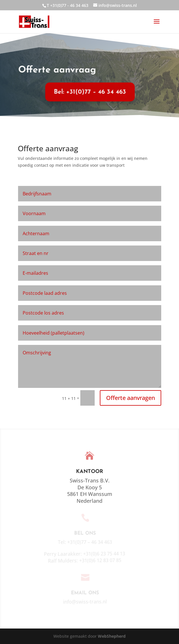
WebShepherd (112, 636)
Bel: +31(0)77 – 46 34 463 (87, 92)
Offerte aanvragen (131, 398)
